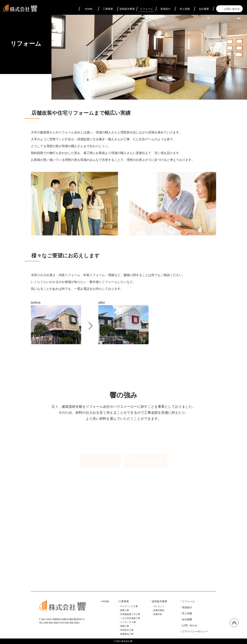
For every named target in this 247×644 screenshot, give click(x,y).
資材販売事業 (127, 9)
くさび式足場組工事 (130, 618)
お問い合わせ (232, 9)
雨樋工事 (125, 626)
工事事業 (108, 9)
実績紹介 (166, 9)
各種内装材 (159, 610)
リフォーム (146, 9)
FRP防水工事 (127, 630)
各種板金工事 (127, 634)
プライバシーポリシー (195, 631)
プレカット (159, 606)
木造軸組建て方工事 (130, 614)
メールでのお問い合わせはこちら (100, 460)
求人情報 (185, 9)
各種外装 (158, 614)
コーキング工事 (128, 622)
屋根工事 (125, 610)
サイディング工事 (129, 606)
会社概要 (204, 9)
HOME (89, 9)
